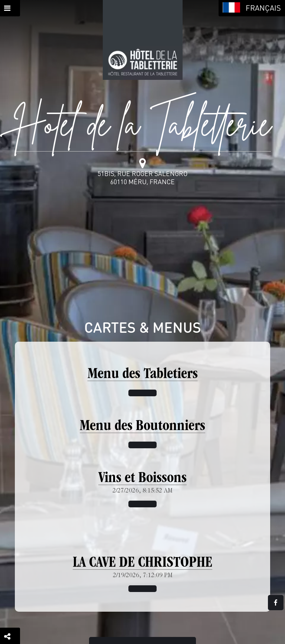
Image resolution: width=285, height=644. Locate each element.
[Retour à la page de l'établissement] (143, 40)
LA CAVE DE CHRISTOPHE (142, 563)
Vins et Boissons (142, 479)
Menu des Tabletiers (143, 375)
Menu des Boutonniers (142, 427)
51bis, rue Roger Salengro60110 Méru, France (142, 178)
